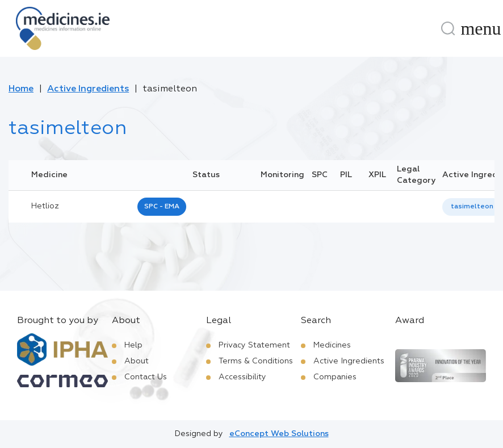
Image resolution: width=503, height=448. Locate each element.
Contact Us (146, 377)
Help (133, 345)
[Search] (448, 28)
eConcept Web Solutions (279, 434)
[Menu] (481, 28)
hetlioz (45, 206)
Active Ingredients (88, 89)
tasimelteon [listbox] (472, 207)
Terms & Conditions (256, 361)
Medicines (332, 345)
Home (21, 89)
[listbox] (472, 207)
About (137, 361)
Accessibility (242, 377)
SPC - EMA (162, 207)
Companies (335, 377)
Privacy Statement (254, 345)
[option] (472, 207)
